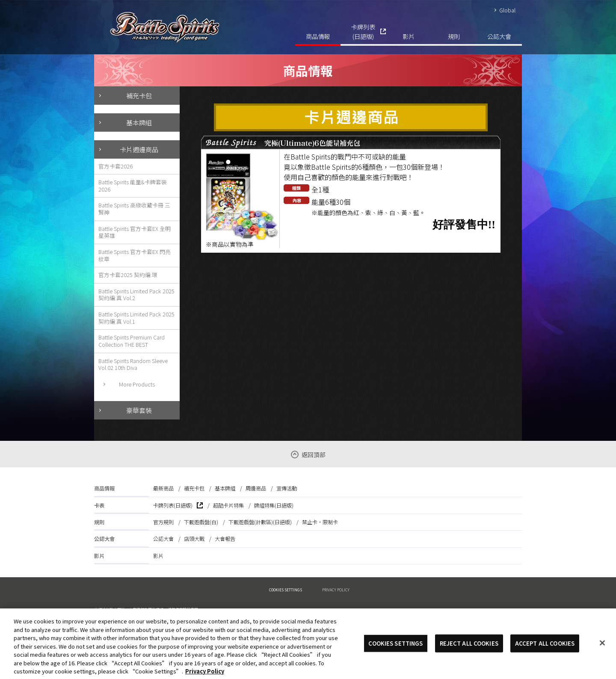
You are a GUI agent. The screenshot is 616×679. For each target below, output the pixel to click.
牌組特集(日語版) (274, 505)
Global (507, 10)
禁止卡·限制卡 (320, 522)
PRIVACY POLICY (336, 590)
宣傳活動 (287, 488)
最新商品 (163, 488)
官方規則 (163, 522)
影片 (409, 36)
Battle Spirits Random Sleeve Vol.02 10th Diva (133, 364)
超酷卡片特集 (228, 505)
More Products (137, 384)
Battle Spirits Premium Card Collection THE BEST (132, 341)
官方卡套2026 (115, 166)
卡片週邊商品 (139, 149)
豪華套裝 (139, 410)
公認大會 (499, 36)
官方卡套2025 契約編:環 (128, 275)
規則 (454, 36)
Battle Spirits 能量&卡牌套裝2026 (133, 186)
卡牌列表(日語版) (363, 31)
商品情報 (318, 36)
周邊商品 (256, 488)
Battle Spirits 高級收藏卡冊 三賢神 (134, 209)
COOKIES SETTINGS (286, 590)
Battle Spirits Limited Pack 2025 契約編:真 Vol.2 (136, 295)
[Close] (602, 650)
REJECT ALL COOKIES (469, 651)
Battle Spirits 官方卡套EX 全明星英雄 (135, 232)
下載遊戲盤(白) (201, 522)
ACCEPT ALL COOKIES (545, 651)
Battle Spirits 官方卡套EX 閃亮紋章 (135, 255)
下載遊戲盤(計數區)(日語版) (260, 522)
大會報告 (225, 539)
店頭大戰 (194, 539)
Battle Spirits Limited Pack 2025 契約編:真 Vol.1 (136, 318)
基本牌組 (139, 122)
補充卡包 (139, 95)
